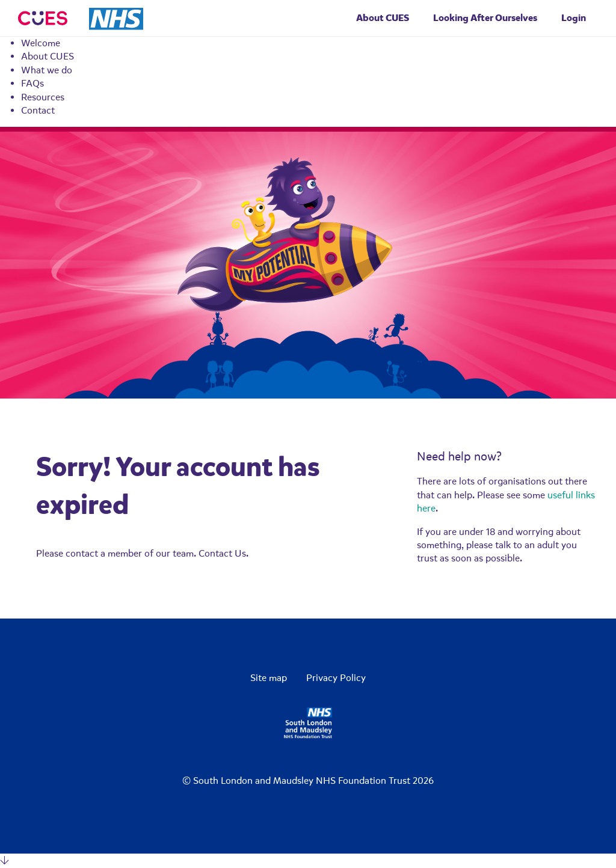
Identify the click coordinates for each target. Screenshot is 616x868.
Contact (38, 111)
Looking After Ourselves (485, 18)
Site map (269, 678)
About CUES (48, 57)
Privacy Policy (336, 678)
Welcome (41, 43)
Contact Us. (223, 554)
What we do (47, 70)
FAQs (32, 84)
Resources (43, 97)
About (383, 18)
